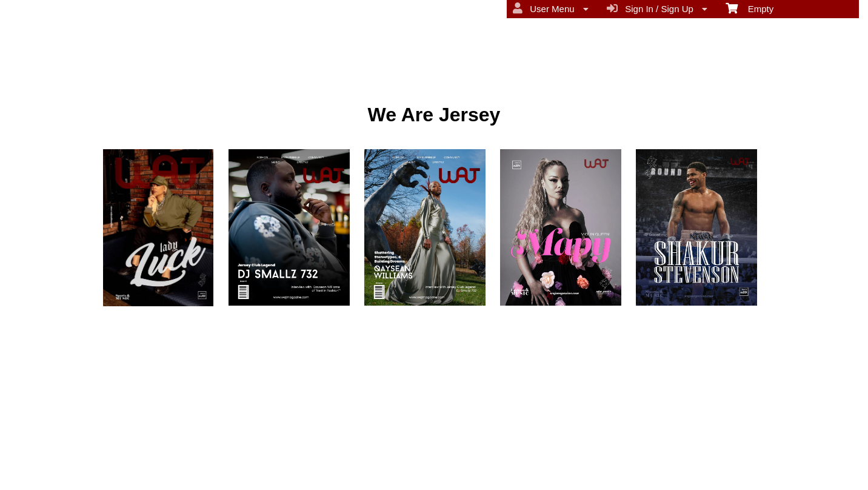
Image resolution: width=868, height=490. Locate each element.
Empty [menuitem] (749, 8)
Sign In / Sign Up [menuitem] (657, 8)
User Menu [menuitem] (551, 8)
